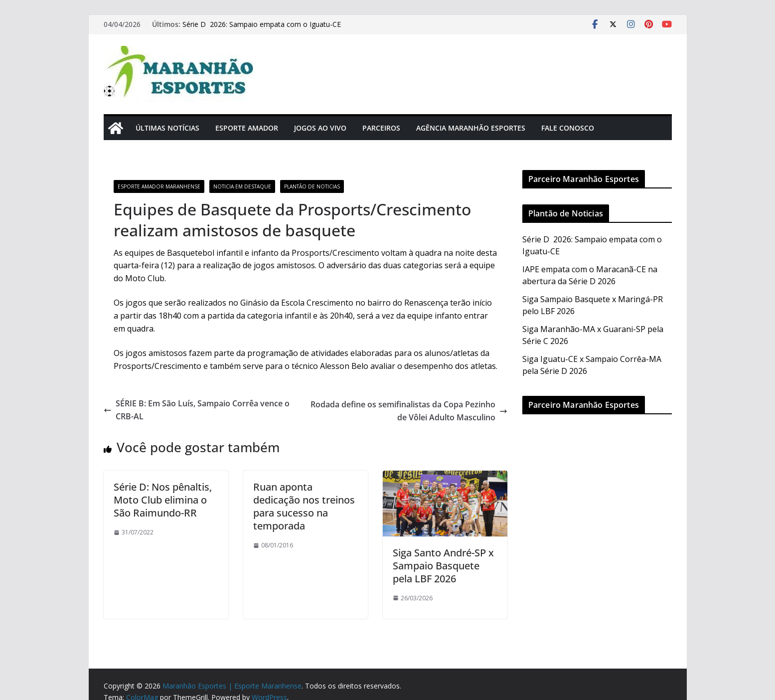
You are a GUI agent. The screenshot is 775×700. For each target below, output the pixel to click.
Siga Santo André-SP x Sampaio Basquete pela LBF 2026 (443, 566)
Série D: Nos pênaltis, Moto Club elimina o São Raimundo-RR (163, 500)
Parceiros (381, 128)
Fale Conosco (568, 128)
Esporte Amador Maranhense (159, 186)
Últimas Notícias (167, 128)
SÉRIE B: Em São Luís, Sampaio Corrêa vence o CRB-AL (197, 410)
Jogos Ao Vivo (320, 128)
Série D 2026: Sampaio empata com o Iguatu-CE (263, 24)
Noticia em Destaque (242, 186)
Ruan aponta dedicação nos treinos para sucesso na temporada (304, 506)
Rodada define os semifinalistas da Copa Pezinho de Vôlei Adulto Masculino (409, 411)
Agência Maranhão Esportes (471, 128)
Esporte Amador (247, 128)
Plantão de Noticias (312, 186)
